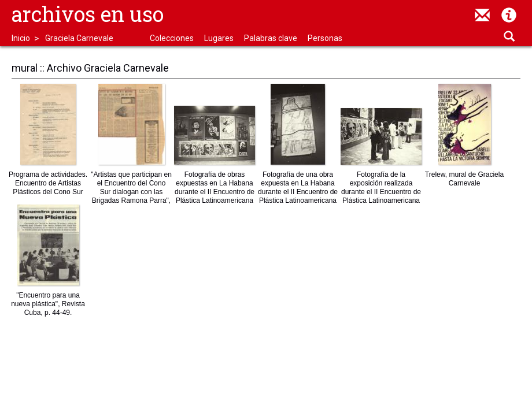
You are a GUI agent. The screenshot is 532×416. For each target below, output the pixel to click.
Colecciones (172, 38)
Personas (325, 38)
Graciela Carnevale (79, 38)
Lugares (219, 38)
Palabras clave (271, 38)
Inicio (21, 38)
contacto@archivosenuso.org (482, 15)
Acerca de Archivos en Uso (509, 15)
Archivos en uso (88, 14)
